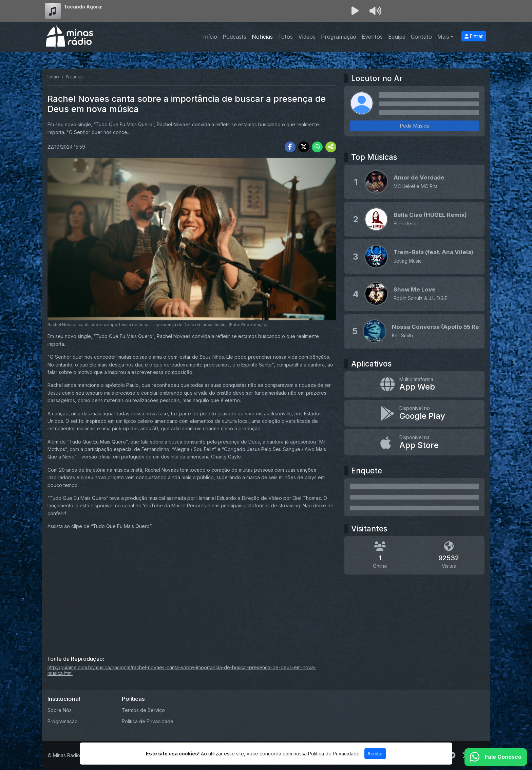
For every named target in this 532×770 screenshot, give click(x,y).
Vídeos (307, 37)
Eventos (372, 37)
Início (210, 37)
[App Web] (414, 384)
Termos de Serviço (143, 710)
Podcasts (234, 37)
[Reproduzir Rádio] (355, 11)
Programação (339, 37)
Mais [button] (443, 37)
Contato (421, 37)
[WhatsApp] (496, 757)
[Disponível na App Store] (414, 443)
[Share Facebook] (290, 147)
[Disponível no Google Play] (414, 413)
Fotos (286, 37)
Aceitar (375, 754)
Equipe (397, 37)
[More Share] (331, 147)
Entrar (474, 36)
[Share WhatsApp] (317, 147)
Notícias (262, 37)
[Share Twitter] (304, 147)
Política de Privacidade (148, 721)
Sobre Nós (60, 710)
